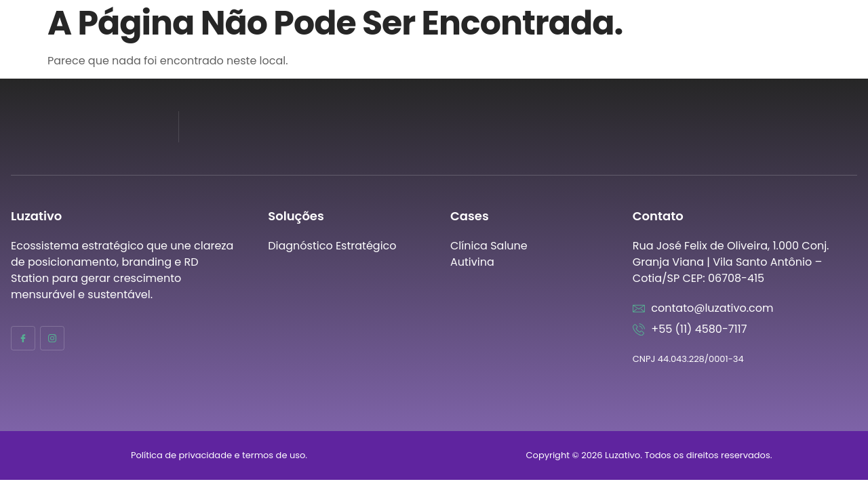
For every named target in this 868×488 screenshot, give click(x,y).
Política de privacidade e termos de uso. (219, 455)
